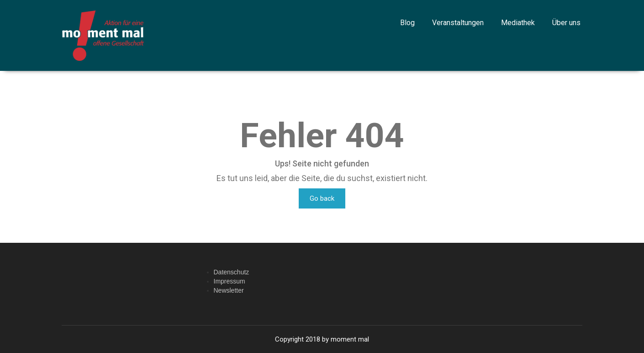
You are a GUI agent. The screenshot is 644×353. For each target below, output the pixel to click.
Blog (407, 23)
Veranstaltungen (458, 23)
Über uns (566, 23)
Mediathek (518, 23)
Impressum (230, 281)
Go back (322, 198)
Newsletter (229, 290)
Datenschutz (232, 272)
